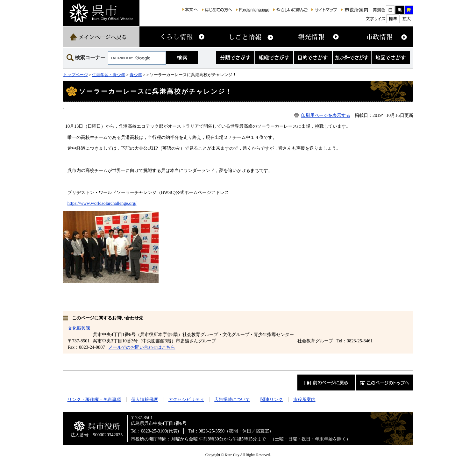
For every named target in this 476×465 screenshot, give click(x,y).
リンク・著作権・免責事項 (94, 399)
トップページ (75, 75)
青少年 (136, 75)
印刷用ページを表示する (326, 115)
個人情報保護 (145, 399)
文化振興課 (79, 328)
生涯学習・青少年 (109, 75)
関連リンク (272, 399)
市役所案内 (304, 399)
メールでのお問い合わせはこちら (142, 347)
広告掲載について (232, 399)
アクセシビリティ (186, 399)
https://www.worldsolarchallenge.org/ (102, 203)
